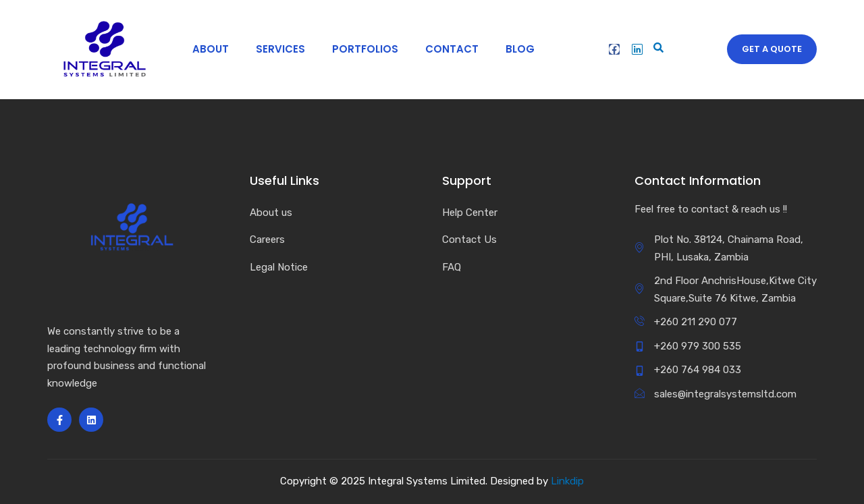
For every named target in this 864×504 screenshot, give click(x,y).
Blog (514, 49)
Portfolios (359, 49)
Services (274, 49)
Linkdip (567, 481)
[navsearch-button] (656, 49)
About (205, 49)
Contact (446, 49)
